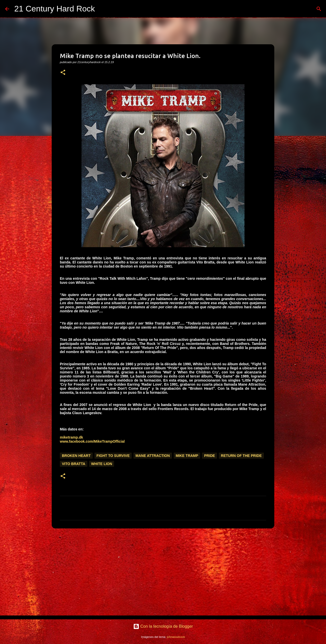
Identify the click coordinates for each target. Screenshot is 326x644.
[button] (63, 73)
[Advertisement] (163, 572)
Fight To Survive (113, 456)
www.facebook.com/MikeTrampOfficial (92, 441)
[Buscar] (102, 9)
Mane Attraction (153, 456)
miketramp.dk (71, 437)
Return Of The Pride (241, 456)
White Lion (102, 464)
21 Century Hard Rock (55, 9)
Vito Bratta (74, 464)
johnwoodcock (176, 637)
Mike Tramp (187, 456)
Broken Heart (76, 456)
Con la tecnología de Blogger (163, 626)
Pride (209, 456)
